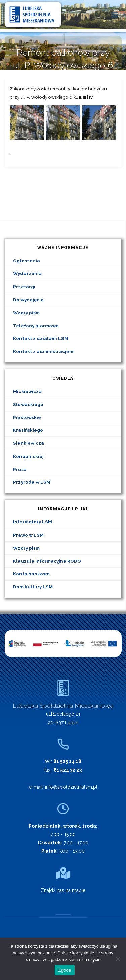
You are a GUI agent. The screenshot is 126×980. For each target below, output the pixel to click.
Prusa (20, 469)
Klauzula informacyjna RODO (47, 561)
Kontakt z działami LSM (41, 338)
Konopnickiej (28, 456)
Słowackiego (28, 404)
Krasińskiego (28, 430)
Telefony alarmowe (36, 326)
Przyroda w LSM (32, 482)
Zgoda (65, 970)
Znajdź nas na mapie (63, 890)
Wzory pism (26, 313)
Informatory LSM (33, 522)
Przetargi (24, 287)
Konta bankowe (31, 574)
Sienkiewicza (29, 443)
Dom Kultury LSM (33, 587)
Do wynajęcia (28, 300)
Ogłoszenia (27, 261)
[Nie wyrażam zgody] (118, 959)
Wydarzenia (27, 273)
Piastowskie (27, 417)
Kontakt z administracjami (44, 351)
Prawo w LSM (28, 535)
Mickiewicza (27, 391)
